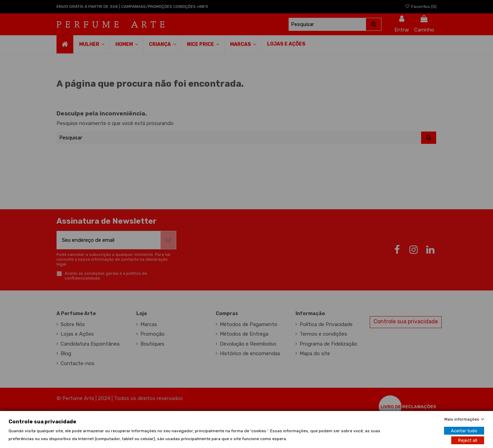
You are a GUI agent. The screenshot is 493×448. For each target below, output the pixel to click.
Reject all (468, 440)
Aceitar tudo (464, 430)
